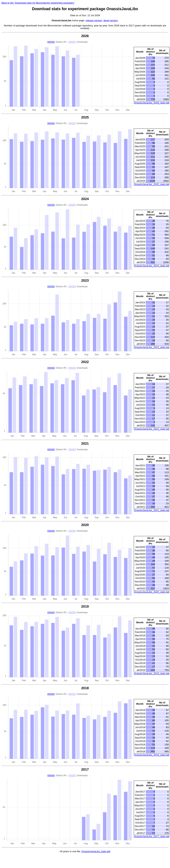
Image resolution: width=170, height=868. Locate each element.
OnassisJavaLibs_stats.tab (96, 851)
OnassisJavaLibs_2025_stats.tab (152, 184)
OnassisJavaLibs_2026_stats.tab (152, 103)
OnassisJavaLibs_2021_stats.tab (152, 510)
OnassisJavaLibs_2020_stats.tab (152, 592)
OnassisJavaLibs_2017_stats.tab (152, 836)
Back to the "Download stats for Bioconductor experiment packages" (38, 3)
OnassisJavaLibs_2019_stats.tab (152, 673)
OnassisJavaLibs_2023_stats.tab (152, 347)
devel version (111, 20)
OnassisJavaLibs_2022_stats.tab (152, 429)
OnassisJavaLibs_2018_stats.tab (152, 755)
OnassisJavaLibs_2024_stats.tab (152, 266)
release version (94, 20)
